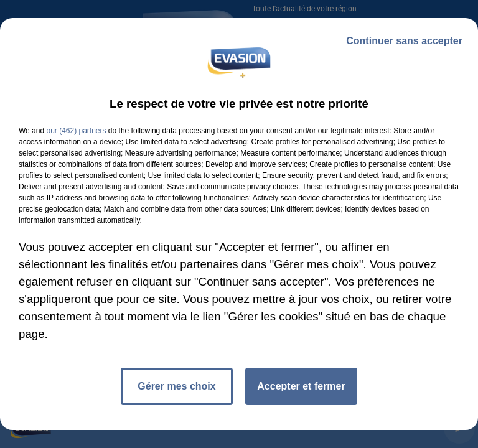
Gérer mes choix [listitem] (176, 386)
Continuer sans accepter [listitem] (404, 41)
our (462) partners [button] (76, 131)
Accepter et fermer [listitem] (301, 386)
